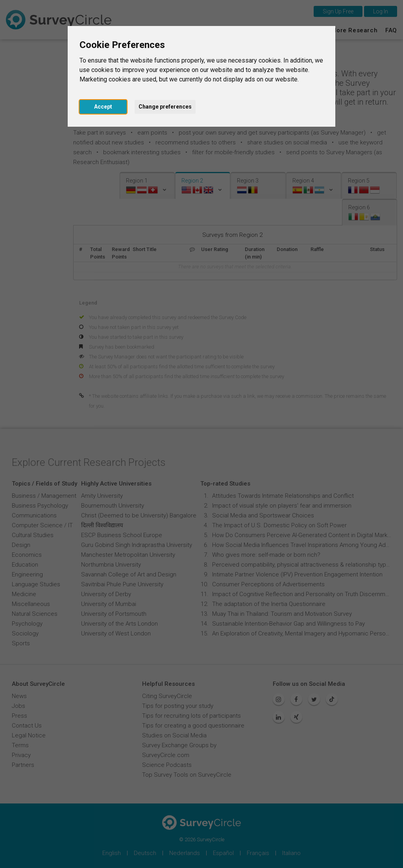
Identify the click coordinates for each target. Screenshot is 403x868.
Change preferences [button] (165, 107)
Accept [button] (103, 107)
